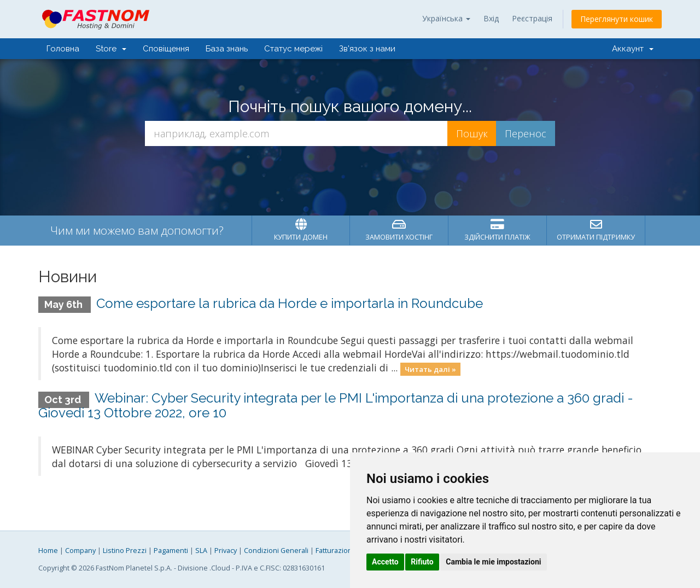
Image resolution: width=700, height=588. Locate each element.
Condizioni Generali (276, 551)
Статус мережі (293, 49)
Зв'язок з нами (367, 49)
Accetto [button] (385, 562)
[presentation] (350, 176)
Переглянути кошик (617, 19)
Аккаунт (633, 49)
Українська (446, 18)
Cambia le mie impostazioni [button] (493, 562)
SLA (201, 551)
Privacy (226, 551)
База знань (227, 49)
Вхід (491, 18)
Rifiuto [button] (422, 562)
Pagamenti (171, 551)
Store (111, 49)
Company (80, 551)
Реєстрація (532, 18)
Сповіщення (166, 49)
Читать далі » (430, 369)
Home (48, 551)
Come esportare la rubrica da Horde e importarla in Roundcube (290, 303)
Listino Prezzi (125, 551)
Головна (63, 49)
